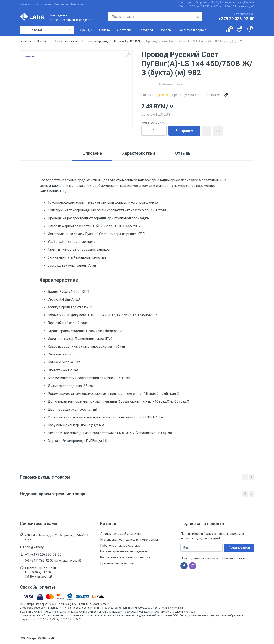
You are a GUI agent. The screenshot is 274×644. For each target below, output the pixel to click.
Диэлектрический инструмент (122, 534)
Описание (92, 153)
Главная (25, 4)
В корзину (184, 131)
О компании (43, 4)
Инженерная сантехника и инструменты (129, 540)
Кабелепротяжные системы (120, 546)
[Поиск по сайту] (151, 17)
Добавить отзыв (170, 84)
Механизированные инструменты (124, 551)
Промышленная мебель (117, 563)
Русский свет (192, 95)
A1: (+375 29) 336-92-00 (43, 554)
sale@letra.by (34, 547)
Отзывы (183, 153)
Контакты (61, 4)
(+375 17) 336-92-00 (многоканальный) (53, 561)
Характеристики (138, 153)
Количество (153, 123)
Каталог (47, 30)
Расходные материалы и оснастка (125, 557)
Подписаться (239, 548)
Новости (77, 4)
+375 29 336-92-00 (237, 19)
